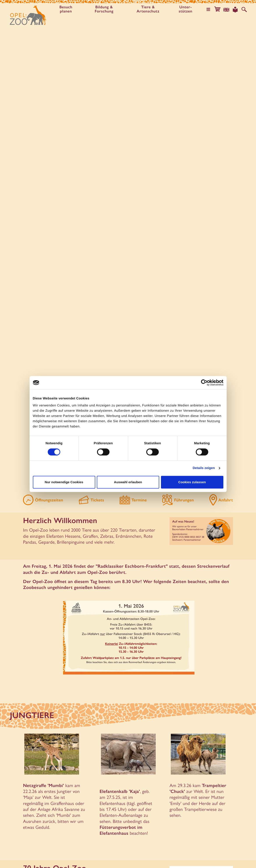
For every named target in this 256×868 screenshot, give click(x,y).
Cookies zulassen (192, 482)
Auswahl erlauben (128, 482)
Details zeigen (204, 468)
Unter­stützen (186, 9)
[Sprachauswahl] (226, 10)
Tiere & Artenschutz (148, 9)
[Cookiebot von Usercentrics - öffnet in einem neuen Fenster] (204, 383)
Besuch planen (66, 9)
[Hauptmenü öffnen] (208, 10)
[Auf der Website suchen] (244, 10)
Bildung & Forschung (104, 9)
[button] (217, 10)
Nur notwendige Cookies (64, 482)
